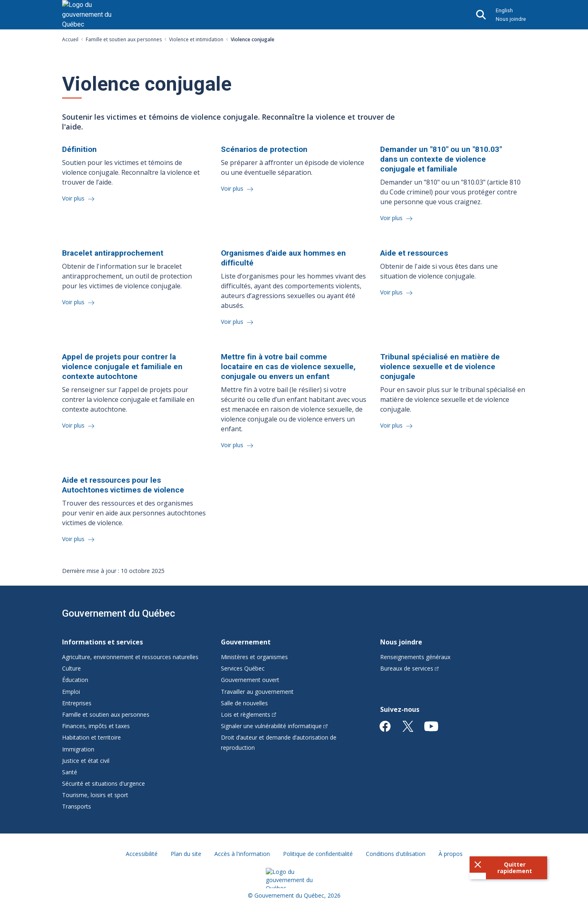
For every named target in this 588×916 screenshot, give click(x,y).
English (504, 10)
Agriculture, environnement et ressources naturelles (130, 657)
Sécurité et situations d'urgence (104, 783)
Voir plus (74, 198)
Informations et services (102, 642)
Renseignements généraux (415, 657)
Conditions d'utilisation (396, 854)
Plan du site (186, 854)
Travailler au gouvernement (257, 692)
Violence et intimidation (196, 39)
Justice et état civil (86, 761)
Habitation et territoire (91, 737)
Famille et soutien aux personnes (124, 39)
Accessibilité (142, 854)
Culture (71, 668)
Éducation (75, 680)
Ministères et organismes (254, 657)
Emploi (71, 692)
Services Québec (243, 668)
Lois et (248, 714)
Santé (70, 772)
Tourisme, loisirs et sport (95, 795)
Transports (77, 806)
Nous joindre (511, 19)
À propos (451, 854)
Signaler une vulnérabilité (274, 726)
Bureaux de (410, 668)
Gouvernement (246, 642)
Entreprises (77, 703)
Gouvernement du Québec (119, 613)
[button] (508, 868)
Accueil (70, 39)
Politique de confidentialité (318, 854)
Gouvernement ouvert (250, 680)
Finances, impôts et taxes (96, 726)
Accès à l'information (242, 854)
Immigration (78, 749)
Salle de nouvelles (244, 703)
